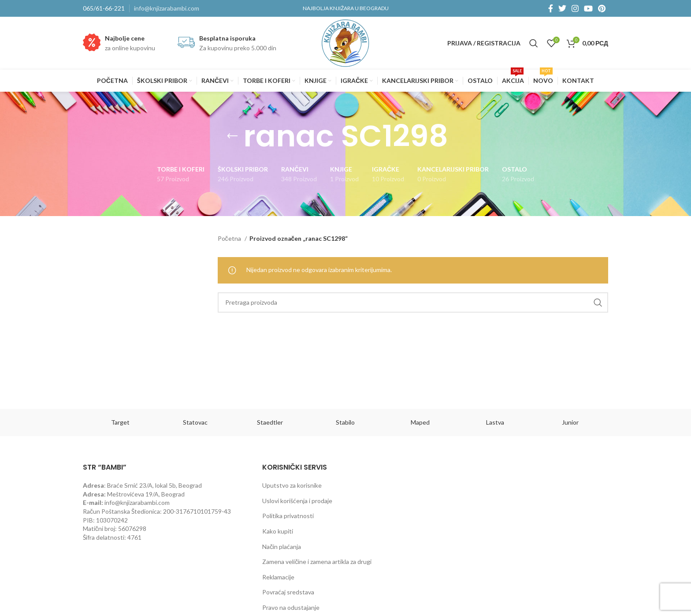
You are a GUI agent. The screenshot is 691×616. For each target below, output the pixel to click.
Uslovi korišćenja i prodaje (297, 501)
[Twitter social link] (562, 8)
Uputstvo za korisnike (292, 485)
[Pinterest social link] (602, 8)
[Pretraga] (534, 43)
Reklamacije (278, 577)
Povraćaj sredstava (288, 592)
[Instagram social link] (575, 8)
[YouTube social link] (588, 8)
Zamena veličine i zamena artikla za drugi (317, 562)
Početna (230, 238)
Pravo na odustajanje (291, 607)
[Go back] (232, 136)
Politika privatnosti (288, 516)
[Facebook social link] (551, 8)
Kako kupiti (278, 531)
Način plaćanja (282, 547)
